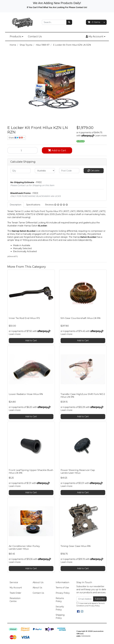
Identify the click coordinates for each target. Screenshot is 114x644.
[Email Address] (85, 599)
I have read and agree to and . (90, 604)
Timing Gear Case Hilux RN (76, 546)
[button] (96, 37)
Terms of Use (62, 588)
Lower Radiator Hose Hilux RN (26, 394)
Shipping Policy (60, 616)
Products (16, 36)
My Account (16, 588)
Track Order (15, 593)
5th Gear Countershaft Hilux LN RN (81, 318)
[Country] (45, 171)
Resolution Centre (15, 600)
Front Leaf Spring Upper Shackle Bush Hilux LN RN (31, 471)
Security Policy (60, 608)
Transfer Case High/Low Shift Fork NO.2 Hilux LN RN (83, 395)
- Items (94, 22)
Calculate (94, 171)
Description (16, 205)
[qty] (20, 171)
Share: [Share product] (16, 138)
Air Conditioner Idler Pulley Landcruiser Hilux (24, 547)
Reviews (56, 205)
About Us (37, 588)
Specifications (33, 205)
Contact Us (35, 36)
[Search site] (69, 22)
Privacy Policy (63, 593)
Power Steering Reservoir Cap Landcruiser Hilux (78, 471)
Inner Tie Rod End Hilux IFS (24, 318)
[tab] (16, 205)
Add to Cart (57, 150)
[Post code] (69, 171)
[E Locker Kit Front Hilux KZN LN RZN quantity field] (22, 150)
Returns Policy (60, 600)
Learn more (101, 136)
